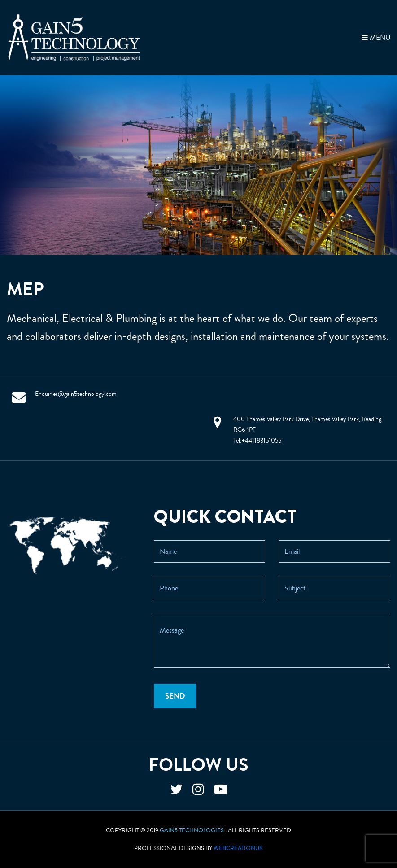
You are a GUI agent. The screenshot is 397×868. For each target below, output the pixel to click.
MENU (376, 38)
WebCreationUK (238, 848)
